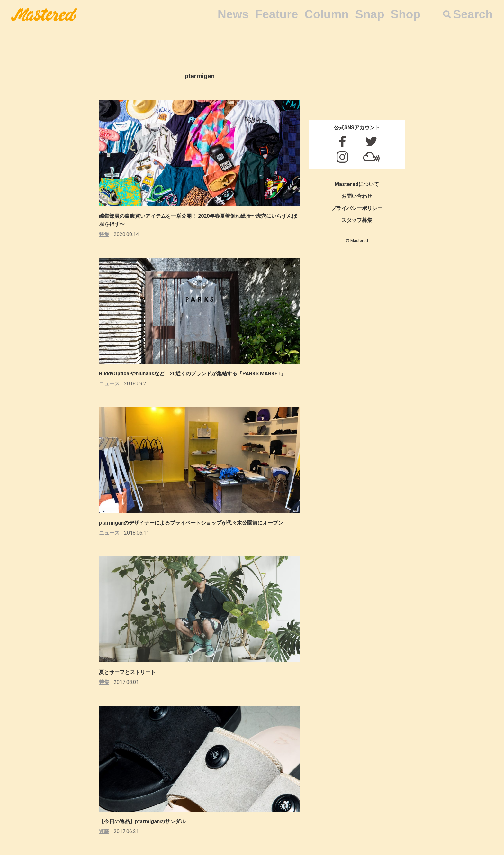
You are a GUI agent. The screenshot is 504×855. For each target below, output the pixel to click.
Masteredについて (357, 184)
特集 (104, 234)
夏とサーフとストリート (127, 672)
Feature (277, 14)
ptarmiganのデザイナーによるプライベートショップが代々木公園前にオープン (191, 523)
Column (327, 14)
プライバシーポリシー (357, 208)
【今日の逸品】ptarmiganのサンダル (142, 821)
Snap (370, 14)
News (233, 14)
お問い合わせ (357, 196)
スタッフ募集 (357, 220)
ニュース (109, 384)
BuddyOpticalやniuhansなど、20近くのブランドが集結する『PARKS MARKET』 (193, 374)
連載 (104, 831)
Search (473, 14)
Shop (406, 14)
